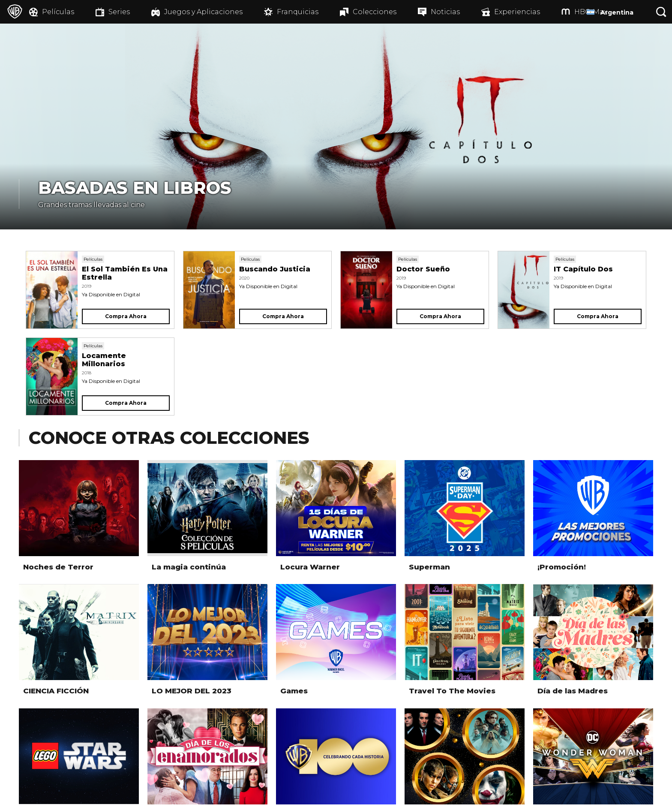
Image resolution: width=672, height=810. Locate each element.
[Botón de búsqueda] (661, 12)
